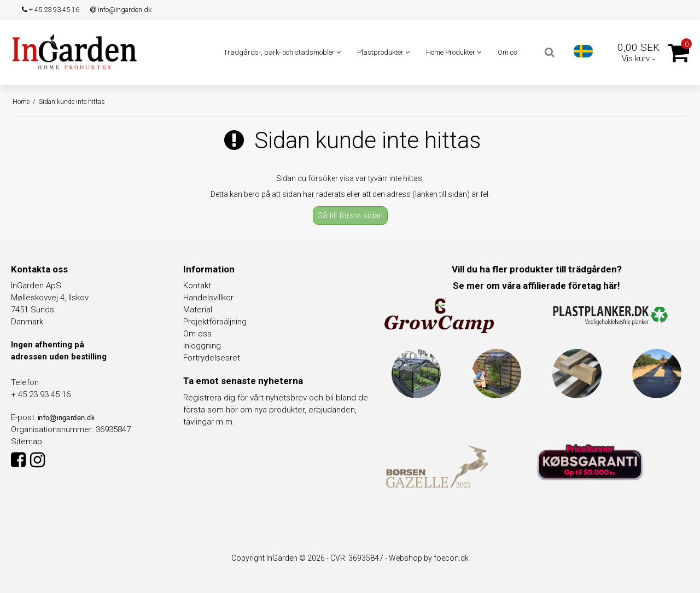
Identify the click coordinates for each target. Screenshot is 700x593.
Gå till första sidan (350, 216)
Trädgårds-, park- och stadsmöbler (282, 52)
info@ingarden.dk (121, 10)
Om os (507, 52)
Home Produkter (454, 52)
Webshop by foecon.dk (429, 558)
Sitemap (27, 441)
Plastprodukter (383, 52)
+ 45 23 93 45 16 (51, 10)
